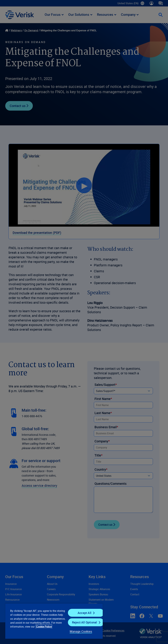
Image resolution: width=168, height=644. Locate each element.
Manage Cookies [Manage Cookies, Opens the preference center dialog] (81, 631)
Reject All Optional (84, 622)
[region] (54, 621)
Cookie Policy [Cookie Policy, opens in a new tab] (44, 627)
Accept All (84, 613)
